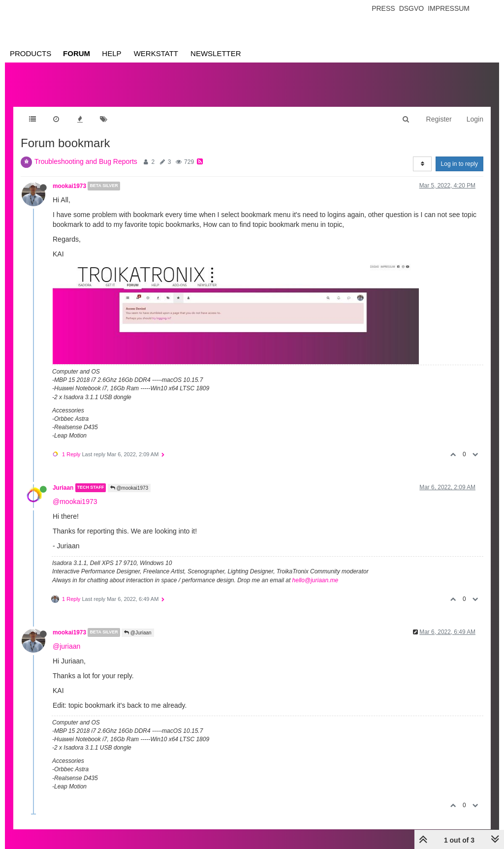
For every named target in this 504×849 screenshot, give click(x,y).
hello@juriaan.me (315, 580)
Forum (77, 53)
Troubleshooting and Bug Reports (86, 161)
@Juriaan (138, 633)
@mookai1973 (129, 488)
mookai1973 (69, 186)
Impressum (449, 8)
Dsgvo (412, 8)
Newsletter (216, 53)
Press (383, 8)
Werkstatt (156, 53)
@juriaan (66, 646)
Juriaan (63, 488)
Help (111, 53)
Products (31, 53)
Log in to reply (459, 164)
